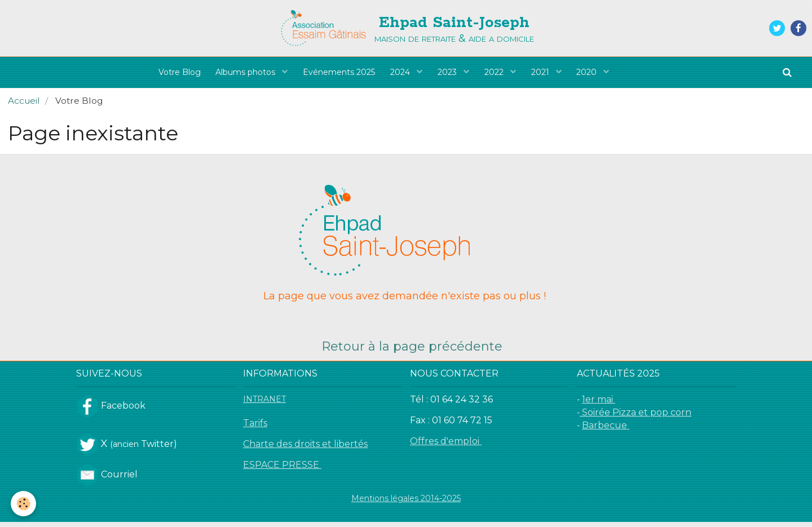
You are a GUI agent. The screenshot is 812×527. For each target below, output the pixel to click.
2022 (498, 75)
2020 (594, 75)
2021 (546, 75)
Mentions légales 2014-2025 (406, 503)
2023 (449, 75)
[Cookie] (24, 504)
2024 (401, 75)
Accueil (24, 106)
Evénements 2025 (337, 75)
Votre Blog (173, 75)
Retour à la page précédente (412, 351)
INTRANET (264, 404)
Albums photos (242, 75)
